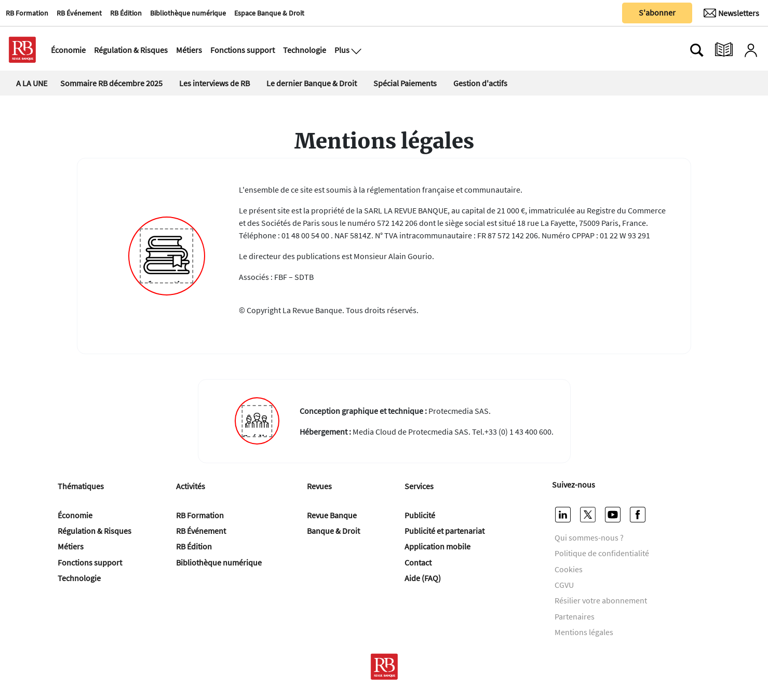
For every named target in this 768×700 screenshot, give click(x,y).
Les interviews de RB (214, 83)
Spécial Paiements (405, 83)
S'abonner (657, 12)
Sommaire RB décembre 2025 (111, 83)
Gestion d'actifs (480, 83)
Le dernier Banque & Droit (312, 83)
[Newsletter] (731, 13)
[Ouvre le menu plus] (355, 50)
